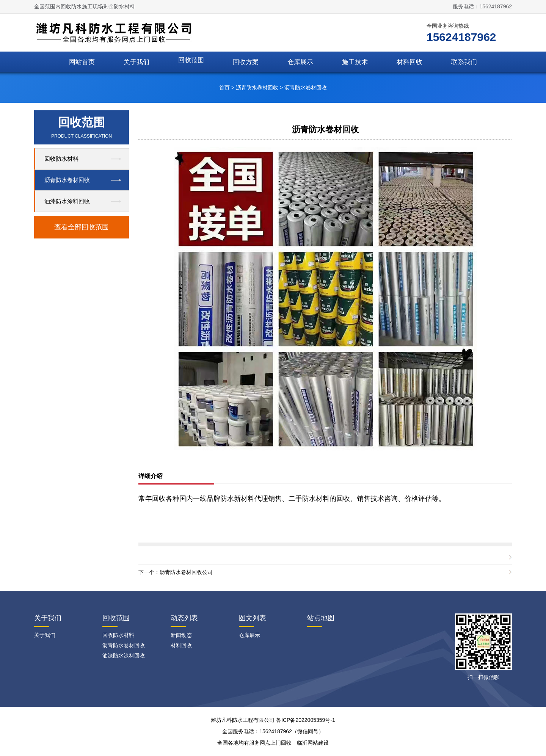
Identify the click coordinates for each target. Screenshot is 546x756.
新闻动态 (181, 635)
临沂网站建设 (313, 743)
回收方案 (246, 62)
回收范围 (191, 60)
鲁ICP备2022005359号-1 (306, 720)
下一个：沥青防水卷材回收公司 (176, 572)
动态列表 (184, 618)
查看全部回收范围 (82, 227)
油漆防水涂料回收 (67, 201)
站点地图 (321, 618)
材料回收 (409, 62)
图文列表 (253, 618)
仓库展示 (300, 62)
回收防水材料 (61, 159)
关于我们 (136, 62)
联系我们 (464, 62)
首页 (224, 88)
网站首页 (82, 62)
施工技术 (355, 62)
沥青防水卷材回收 (257, 88)
